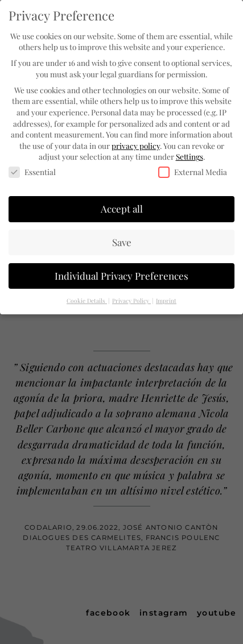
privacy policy (136, 144)
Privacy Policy (131, 300)
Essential (32, 171)
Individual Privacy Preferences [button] (121, 275)
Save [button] (122, 241)
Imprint (166, 300)
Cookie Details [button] (87, 300)
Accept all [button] (122, 207)
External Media (193, 171)
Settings (190, 156)
